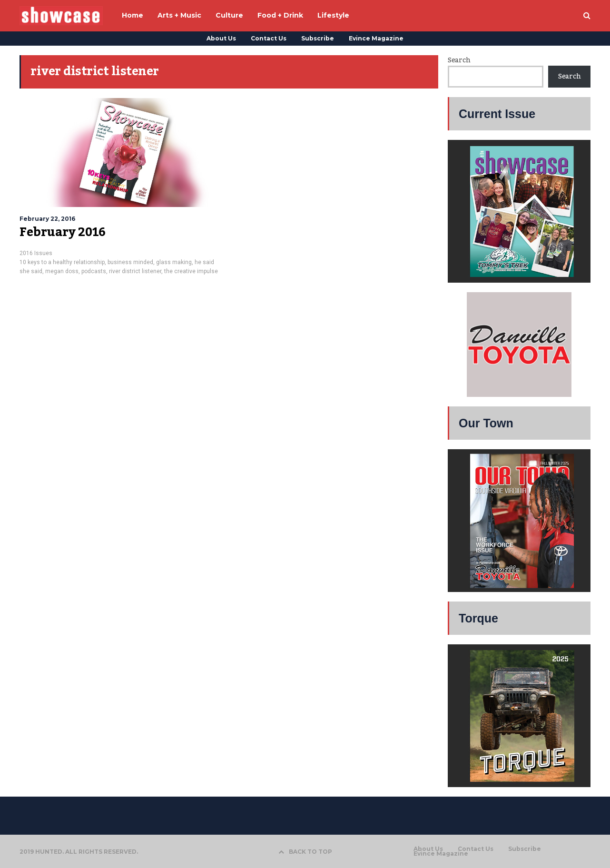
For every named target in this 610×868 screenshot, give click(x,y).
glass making (174, 262)
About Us (221, 38)
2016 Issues (36, 253)
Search (459, 60)
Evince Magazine (376, 38)
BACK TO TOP (305, 852)
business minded (130, 262)
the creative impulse (191, 271)
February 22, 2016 (47, 219)
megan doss (62, 271)
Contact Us (269, 38)
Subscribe (318, 38)
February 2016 (63, 232)
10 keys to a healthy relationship (62, 262)
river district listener (135, 271)
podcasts (94, 271)
